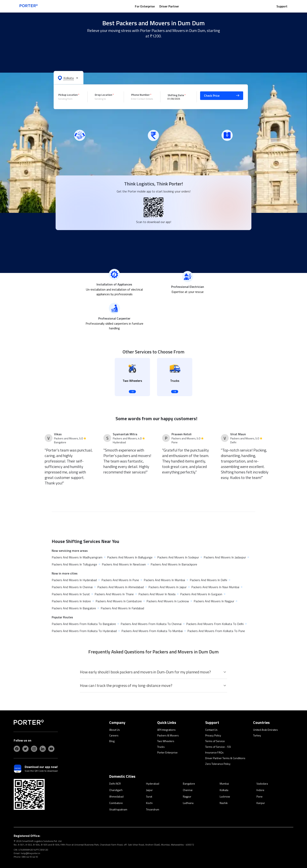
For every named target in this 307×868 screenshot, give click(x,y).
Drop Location (103, 95)
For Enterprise (145, 6)
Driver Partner (169, 6)
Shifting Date (176, 95)
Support (282, 6)
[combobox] (70, 99)
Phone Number (140, 95)
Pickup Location (68, 95)
